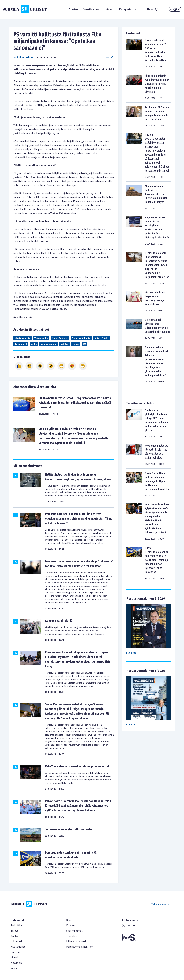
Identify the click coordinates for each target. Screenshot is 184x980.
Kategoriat (128, 9)
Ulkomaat (17, 941)
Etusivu (73, 9)
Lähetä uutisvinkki (77, 941)
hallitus (64, 344)
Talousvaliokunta (81, 338)
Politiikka (19, 57)
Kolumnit (16, 963)
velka (34, 344)
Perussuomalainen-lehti (80, 947)
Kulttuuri (16, 952)
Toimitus (71, 936)
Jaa (110, 57)
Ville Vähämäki (49, 344)
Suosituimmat (92, 9)
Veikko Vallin (41, 338)
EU (84, 344)
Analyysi (15, 936)
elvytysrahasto (23, 338)
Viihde (14, 968)
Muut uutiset (18, 947)
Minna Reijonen (60, 338)
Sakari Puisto (101, 338)
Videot (110, 9)
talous (76, 344)
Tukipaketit (21, 344)
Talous (29, 57)
